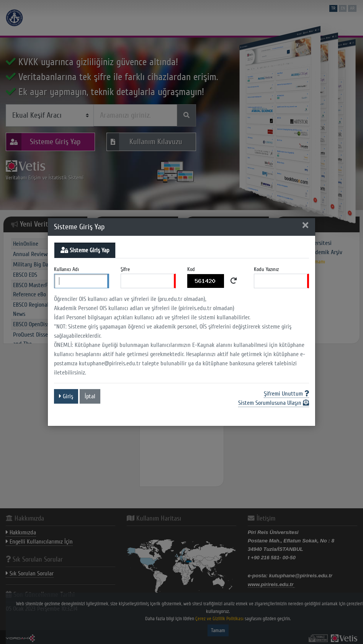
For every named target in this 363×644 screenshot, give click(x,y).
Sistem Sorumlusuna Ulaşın (274, 403)
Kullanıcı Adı (66, 269)
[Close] (305, 226)
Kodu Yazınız (266, 269)
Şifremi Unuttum (286, 394)
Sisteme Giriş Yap (85, 250)
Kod (191, 269)
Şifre (125, 269)
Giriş (66, 396)
